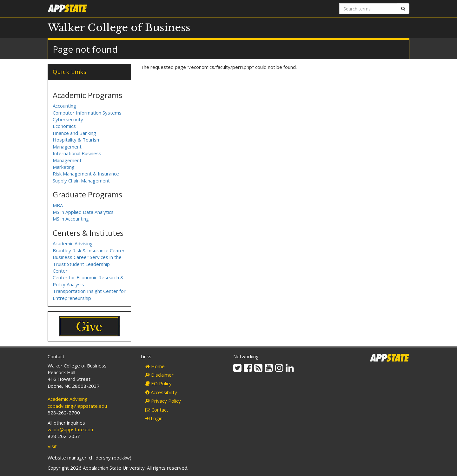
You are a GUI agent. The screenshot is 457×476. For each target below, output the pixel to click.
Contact (157, 410)
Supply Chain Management (81, 181)
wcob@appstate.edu (70, 429)
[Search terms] (368, 9)
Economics (64, 126)
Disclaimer (159, 375)
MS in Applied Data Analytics (83, 212)
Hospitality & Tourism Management (77, 143)
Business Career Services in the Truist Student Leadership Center (87, 264)
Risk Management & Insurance (86, 174)
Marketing (64, 167)
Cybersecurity (68, 119)
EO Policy (159, 383)
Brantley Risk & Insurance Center (89, 250)
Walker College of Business (119, 28)
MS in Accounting (71, 219)
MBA (58, 205)
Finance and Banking (74, 133)
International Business (77, 153)
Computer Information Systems (87, 113)
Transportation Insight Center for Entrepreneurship (89, 294)
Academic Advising (73, 243)
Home (155, 366)
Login (154, 418)
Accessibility (161, 392)
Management (67, 160)
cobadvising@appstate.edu (77, 406)
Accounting (64, 106)
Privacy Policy (163, 401)
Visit (52, 446)
